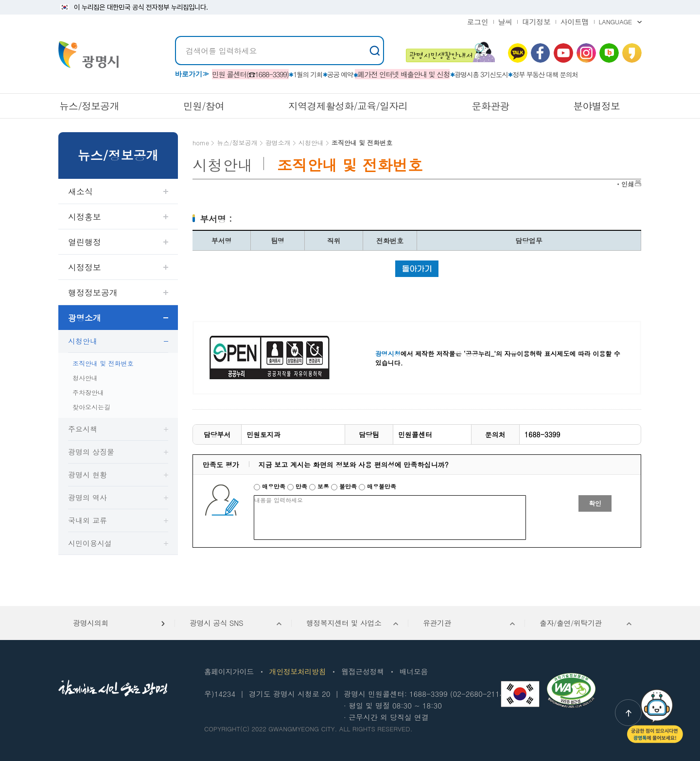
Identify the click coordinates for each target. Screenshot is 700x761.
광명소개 (85, 318)
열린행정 (85, 242)
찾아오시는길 (91, 407)
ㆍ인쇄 (624, 184)
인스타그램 (586, 53)
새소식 (80, 191)
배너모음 (414, 671)
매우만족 (271, 486)
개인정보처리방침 (297, 671)
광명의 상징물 (91, 452)
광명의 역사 (87, 497)
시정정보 (85, 267)
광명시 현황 (87, 475)
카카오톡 (518, 53)
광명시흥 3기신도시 (481, 74)
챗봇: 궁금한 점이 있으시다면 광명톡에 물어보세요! (655, 716)
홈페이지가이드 (229, 671)
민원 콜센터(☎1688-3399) (250, 74)
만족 (298, 486)
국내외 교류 (87, 520)
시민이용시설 (90, 543)
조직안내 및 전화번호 (103, 363)
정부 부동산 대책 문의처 (545, 74)
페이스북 (541, 53)
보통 (320, 486)
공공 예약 (340, 74)
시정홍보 (85, 217)
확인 (595, 503)
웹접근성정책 (362, 671)
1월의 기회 (308, 74)
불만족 (345, 486)
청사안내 (85, 378)
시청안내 (83, 341)
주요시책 (83, 429)
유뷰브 (563, 53)
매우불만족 (377, 486)
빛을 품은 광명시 (88, 55)
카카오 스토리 (632, 53)
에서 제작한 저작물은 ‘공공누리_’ (436, 354)
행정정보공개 (93, 293)
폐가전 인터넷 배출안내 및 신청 (404, 74)
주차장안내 (88, 392)
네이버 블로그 (609, 53)
